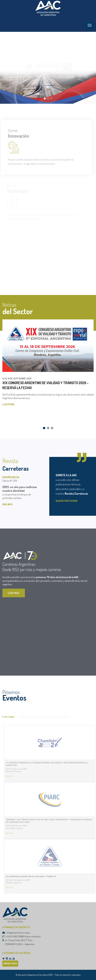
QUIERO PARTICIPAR (67, 501)
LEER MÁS (8, 404)
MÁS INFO (7, 504)
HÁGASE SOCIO (10, 963)
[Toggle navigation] (90, 25)
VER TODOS (9, 717)
